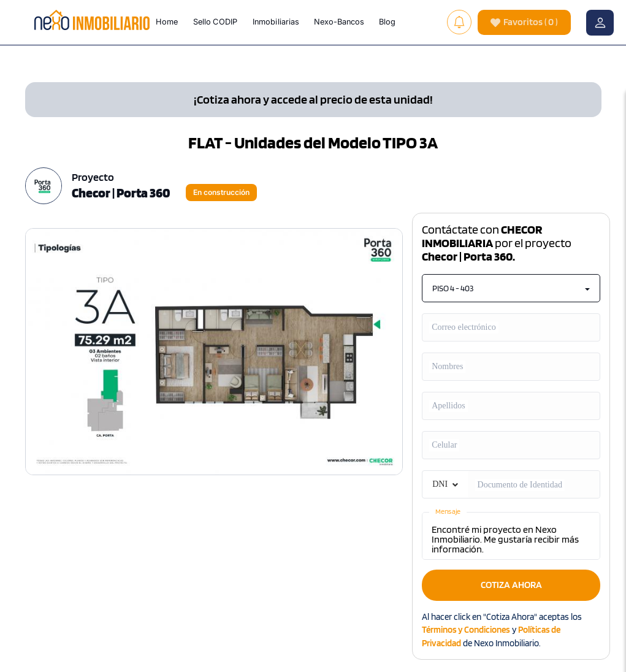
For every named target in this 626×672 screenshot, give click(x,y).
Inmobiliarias (276, 21)
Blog (387, 21)
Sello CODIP (216, 21)
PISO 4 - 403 (511, 288)
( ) (524, 22)
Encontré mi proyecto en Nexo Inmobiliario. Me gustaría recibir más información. (511, 536)
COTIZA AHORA (511, 585)
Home (167, 21)
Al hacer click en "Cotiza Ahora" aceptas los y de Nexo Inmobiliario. (502, 630)
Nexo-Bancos (339, 21)
